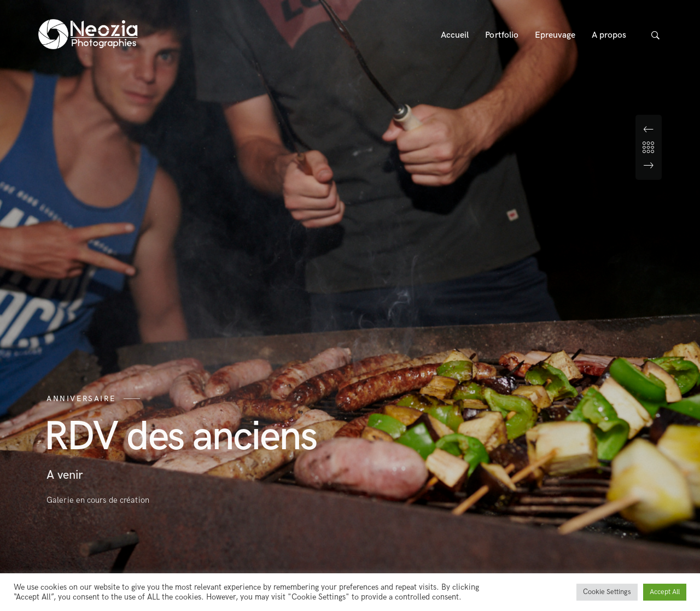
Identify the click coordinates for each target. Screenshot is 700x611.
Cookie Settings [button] (607, 592)
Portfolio (502, 35)
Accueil (455, 35)
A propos (609, 35)
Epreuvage (555, 35)
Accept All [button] (665, 592)
